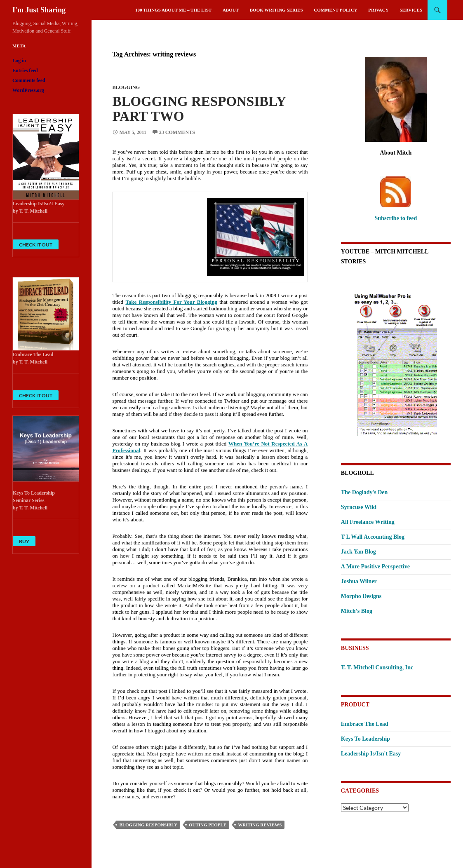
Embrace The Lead (365, 724)
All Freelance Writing (368, 522)
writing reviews (260, 825)
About (231, 10)
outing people (208, 825)
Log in (19, 61)
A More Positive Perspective (375, 567)
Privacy (378, 10)
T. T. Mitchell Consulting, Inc (377, 667)
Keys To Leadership (365, 739)
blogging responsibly (148, 825)
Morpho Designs (361, 596)
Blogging (126, 87)
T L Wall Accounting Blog (373, 537)
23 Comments (177, 132)
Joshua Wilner (359, 581)
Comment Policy (335, 10)
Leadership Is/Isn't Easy (371, 754)
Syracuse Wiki (359, 507)
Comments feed (29, 80)
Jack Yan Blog (358, 552)
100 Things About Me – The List (173, 10)
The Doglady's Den (364, 492)
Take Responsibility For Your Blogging (171, 302)
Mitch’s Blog (357, 611)
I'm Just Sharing (39, 10)
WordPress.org (28, 90)
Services (411, 10)
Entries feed (25, 70)
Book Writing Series (276, 10)
